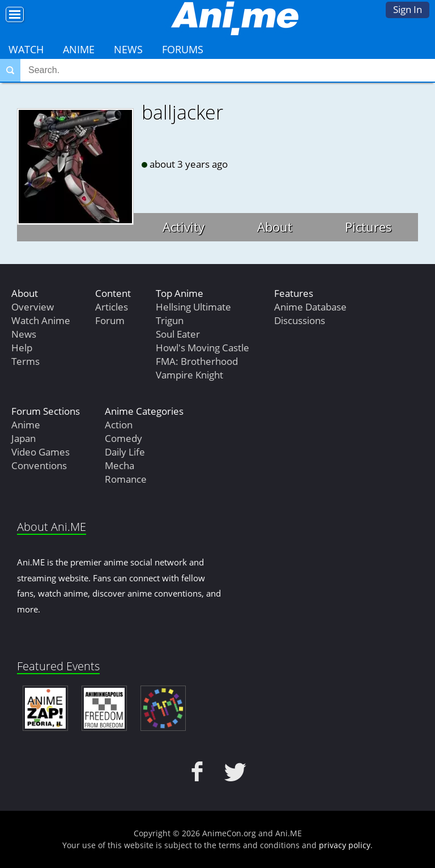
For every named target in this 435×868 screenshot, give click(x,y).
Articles (112, 307)
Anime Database (310, 307)
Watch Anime (41, 320)
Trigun (170, 320)
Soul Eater (178, 334)
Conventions (39, 465)
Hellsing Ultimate (193, 307)
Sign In (408, 9)
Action (119, 425)
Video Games (40, 452)
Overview (33, 307)
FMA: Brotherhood (197, 361)
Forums (183, 49)
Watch (26, 49)
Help (22, 348)
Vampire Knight (189, 375)
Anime (79, 49)
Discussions (300, 320)
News (128, 49)
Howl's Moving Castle (202, 348)
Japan (24, 438)
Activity (184, 227)
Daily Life (125, 452)
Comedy (123, 438)
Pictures (368, 227)
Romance (126, 479)
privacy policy (345, 845)
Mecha (120, 465)
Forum (110, 320)
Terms (25, 361)
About (275, 227)
